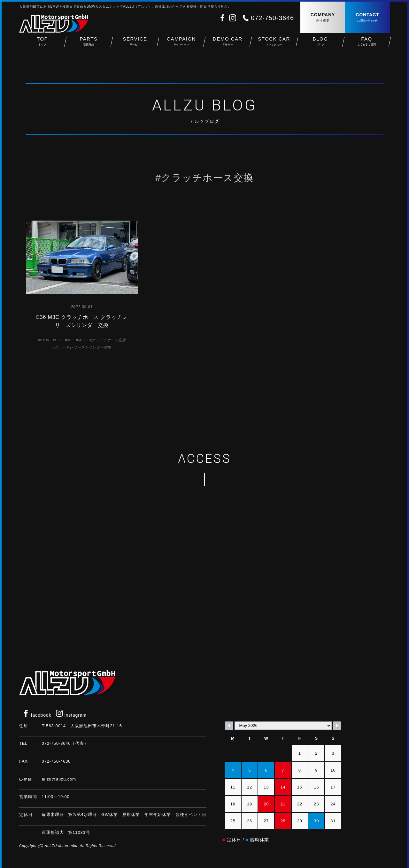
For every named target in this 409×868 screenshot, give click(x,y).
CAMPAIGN (181, 45)
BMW (45, 340)
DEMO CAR (228, 45)
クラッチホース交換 (109, 340)
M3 (70, 340)
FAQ (367, 45)
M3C (82, 340)
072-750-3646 (272, 18)
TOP (42, 45)
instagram (71, 715)
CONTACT (367, 18)
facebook (37, 715)
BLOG (320, 45)
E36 (58, 340)
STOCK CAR (274, 45)
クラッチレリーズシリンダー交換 (83, 347)
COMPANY (323, 18)
